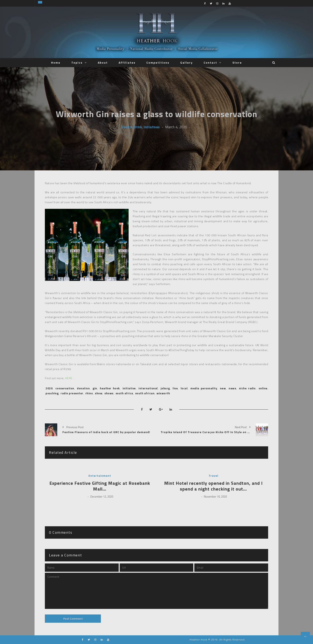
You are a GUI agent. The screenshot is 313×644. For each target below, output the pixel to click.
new (223, 388)
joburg (165, 388)
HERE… (70, 378)
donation (83, 388)
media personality (204, 388)
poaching (52, 393)
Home (56, 62)
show (99, 393)
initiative (129, 388)
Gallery (186, 62)
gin (95, 388)
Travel (213, 476)
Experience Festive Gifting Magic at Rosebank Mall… (100, 486)
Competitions (158, 62)
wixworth (163, 393)
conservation (65, 388)
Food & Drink (132, 127)
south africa (124, 393)
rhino (89, 393)
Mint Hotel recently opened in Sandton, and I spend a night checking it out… (213, 486)
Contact (210, 62)
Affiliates (127, 62)
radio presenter (72, 393)
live (175, 388)
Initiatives (152, 127)
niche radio (247, 388)
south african (145, 393)
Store (237, 62)
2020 (49, 388)
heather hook (110, 388)
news (232, 388)
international (148, 388)
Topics (77, 62)
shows (109, 393)
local (184, 388)
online (263, 388)
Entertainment (100, 476)
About (103, 62)
